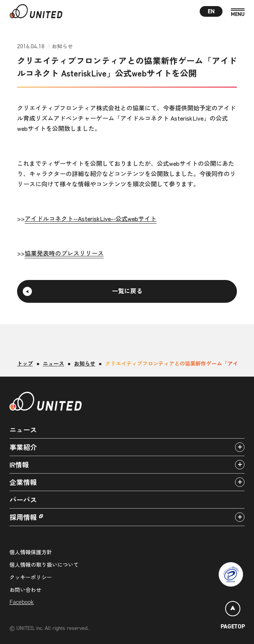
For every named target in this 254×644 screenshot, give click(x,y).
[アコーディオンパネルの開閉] (240, 447)
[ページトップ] (233, 616)
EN (211, 11)
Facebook (22, 602)
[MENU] (238, 13)
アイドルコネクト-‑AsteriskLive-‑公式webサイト (91, 218)
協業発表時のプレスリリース (64, 253)
